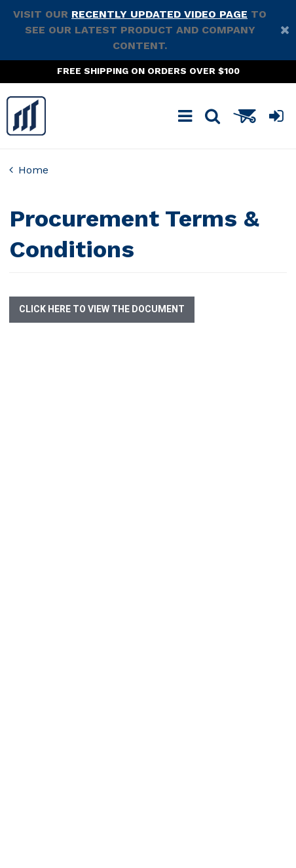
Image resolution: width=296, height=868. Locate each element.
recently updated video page (159, 14)
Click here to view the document (102, 309)
